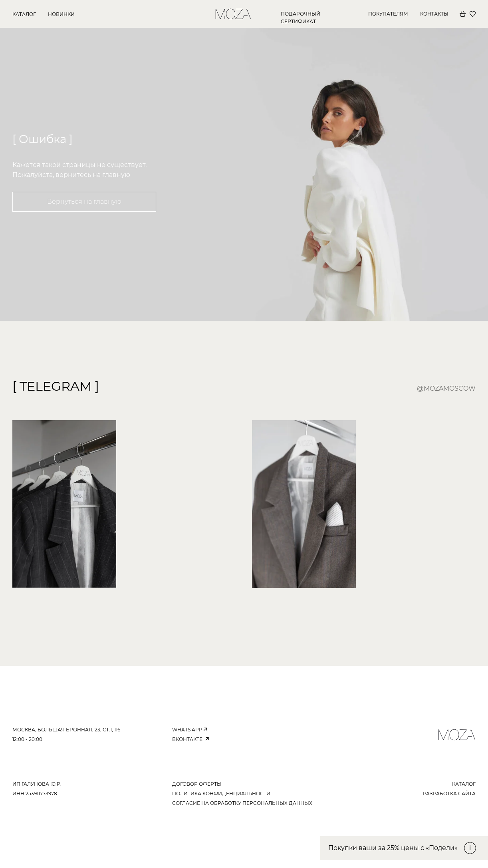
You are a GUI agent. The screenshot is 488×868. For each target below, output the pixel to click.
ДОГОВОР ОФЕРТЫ (197, 784)
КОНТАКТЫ (434, 14)
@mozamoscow (446, 388)
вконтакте (187, 739)
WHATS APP (187, 730)
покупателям (388, 14)
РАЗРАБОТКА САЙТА (449, 794)
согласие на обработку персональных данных (242, 803)
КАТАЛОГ (24, 14)
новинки (61, 14)
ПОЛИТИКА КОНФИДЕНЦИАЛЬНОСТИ (221, 794)
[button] (404, 848)
